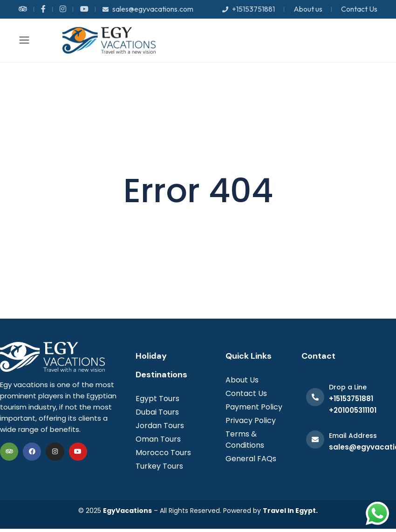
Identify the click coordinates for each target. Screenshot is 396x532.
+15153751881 (249, 9)
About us (308, 9)
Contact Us (359, 9)
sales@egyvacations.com (148, 9)
